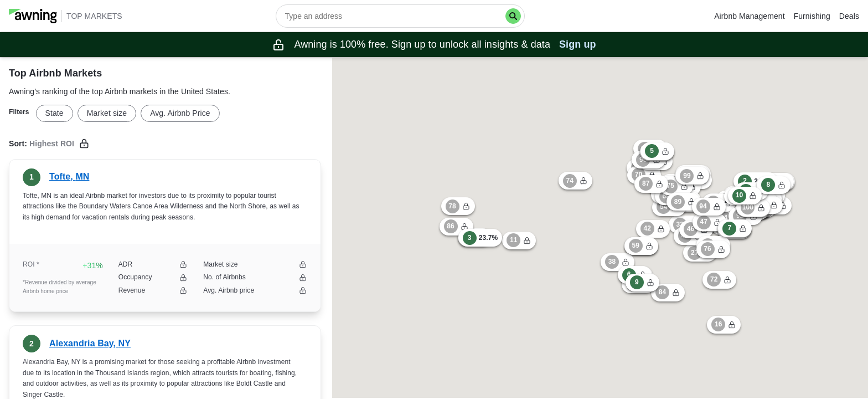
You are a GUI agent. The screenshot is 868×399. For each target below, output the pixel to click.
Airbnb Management (749, 16)
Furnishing (812, 16)
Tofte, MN (69, 177)
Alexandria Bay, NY (90, 343)
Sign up (578, 44)
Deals (849, 16)
